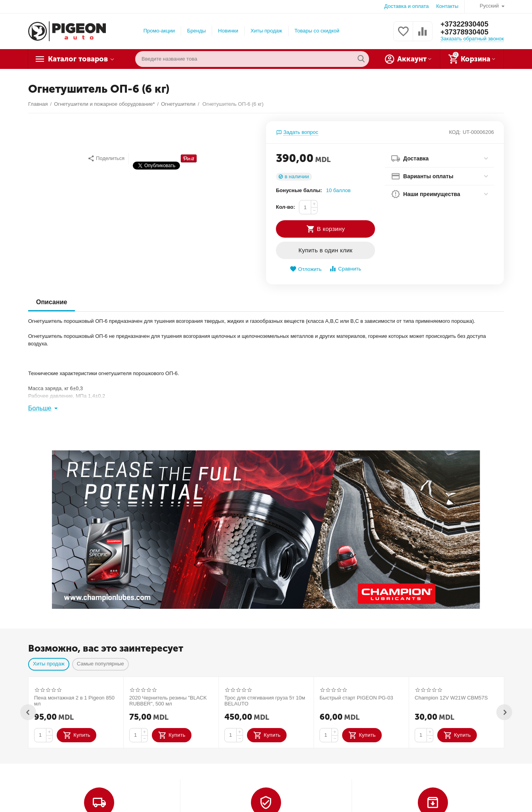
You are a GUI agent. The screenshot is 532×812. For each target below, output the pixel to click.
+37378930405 (464, 32)
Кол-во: (285, 207)
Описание (52, 302)
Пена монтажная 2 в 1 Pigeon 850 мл (74, 701)
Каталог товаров (78, 59)
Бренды (196, 31)
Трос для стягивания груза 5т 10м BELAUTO (265, 701)
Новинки (228, 31)
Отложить (306, 269)
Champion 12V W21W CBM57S (451, 698)
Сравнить (345, 269)
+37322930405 (464, 24)
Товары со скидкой (317, 31)
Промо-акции (159, 31)
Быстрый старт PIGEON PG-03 (356, 698)
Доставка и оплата (406, 6)
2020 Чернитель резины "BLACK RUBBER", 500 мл (168, 701)
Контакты (447, 6)
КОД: (455, 132)
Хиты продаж (266, 31)
